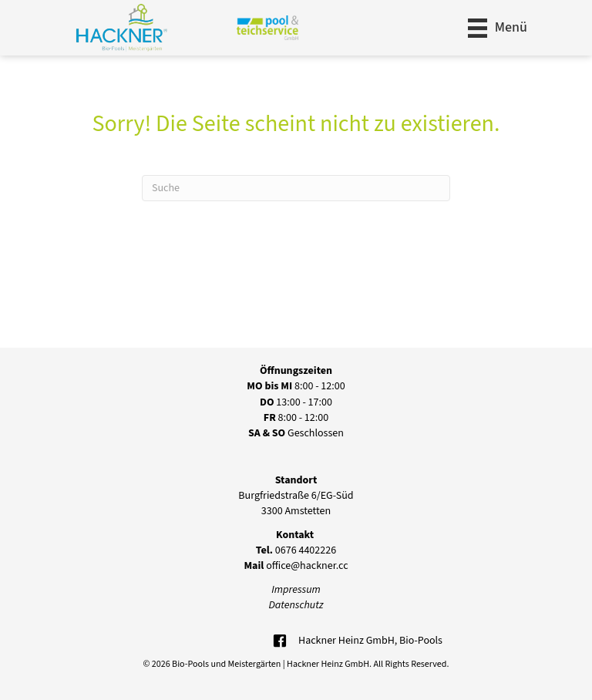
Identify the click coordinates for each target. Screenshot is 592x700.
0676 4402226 (296, 550)
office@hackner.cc (296, 566)
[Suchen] (296, 188)
